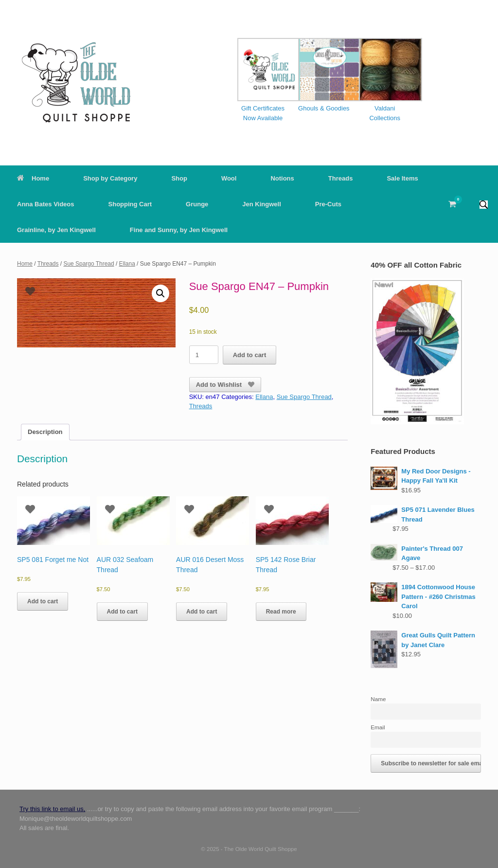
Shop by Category (110, 178)
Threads (341, 178)
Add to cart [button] (43, 601)
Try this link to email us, (52, 809)
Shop (179, 178)
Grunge (197, 204)
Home (33, 178)
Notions (282, 178)
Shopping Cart (130, 204)
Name (378, 699)
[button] (484, 204)
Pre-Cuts (328, 204)
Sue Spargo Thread (89, 264)
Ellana (127, 264)
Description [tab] (45, 432)
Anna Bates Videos (46, 204)
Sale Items (402, 178)
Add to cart (250, 355)
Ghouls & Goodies (324, 108)
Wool (229, 178)
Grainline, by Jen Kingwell (56, 230)
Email (378, 727)
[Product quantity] (204, 355)
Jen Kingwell (261, 204)
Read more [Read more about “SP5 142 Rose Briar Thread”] (281, 612)
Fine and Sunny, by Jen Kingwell (179, 230)
